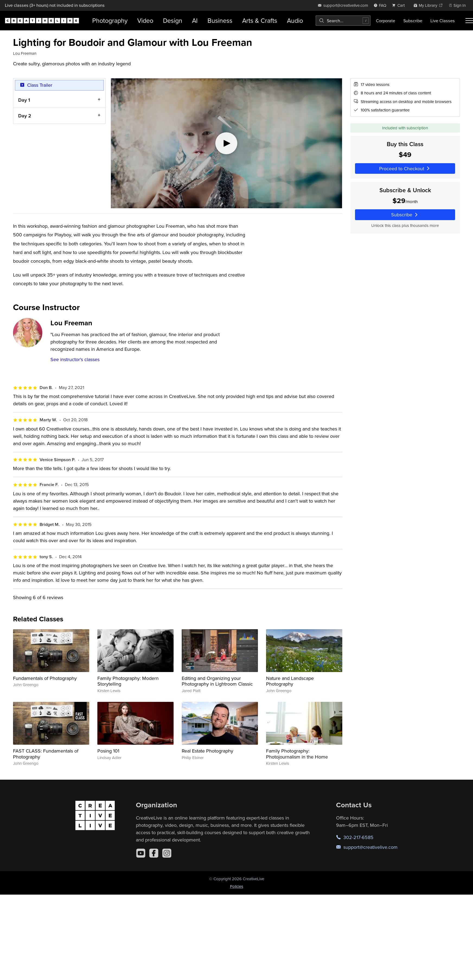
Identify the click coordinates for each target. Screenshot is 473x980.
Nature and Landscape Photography (290, 681)
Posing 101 (108, 751)
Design (173, 20)
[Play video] (226, 143)
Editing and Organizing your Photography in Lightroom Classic (217, 681)
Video (145, 20)
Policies (237, 886)
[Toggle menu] (469, 21)
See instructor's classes (75, 359)
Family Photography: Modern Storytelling (128, 681)
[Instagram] (167, 853)
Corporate (386, 21)
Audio (295, 20)
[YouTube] (141, 853)
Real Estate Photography (207, 751)
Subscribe (413, 21)
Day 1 (24, 100)
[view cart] (400, 5)
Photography (110, 20)
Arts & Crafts (260, 20)
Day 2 (25, 116)
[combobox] (343, 21)
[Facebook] (154, 853)
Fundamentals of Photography (45, 678)
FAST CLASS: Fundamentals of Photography (46, 754)
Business (220, 20)
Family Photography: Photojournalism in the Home (297, 754)
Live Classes (443, 21)
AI (195, 20)
